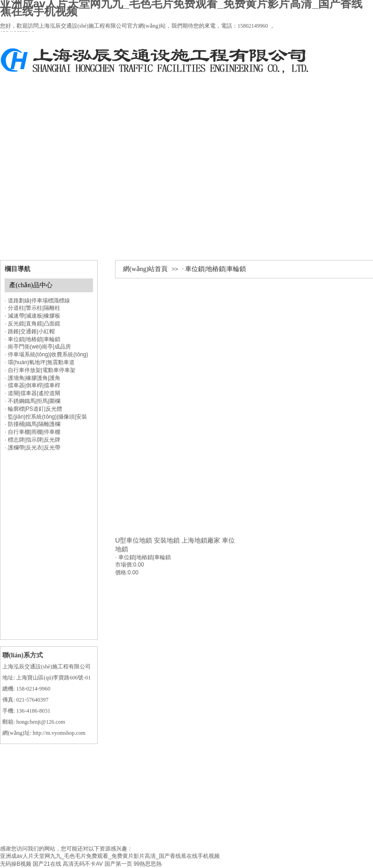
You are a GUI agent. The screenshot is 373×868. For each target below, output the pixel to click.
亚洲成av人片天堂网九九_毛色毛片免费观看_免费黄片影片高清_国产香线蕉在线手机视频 (110, 856)
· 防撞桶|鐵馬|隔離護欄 (32, 424)
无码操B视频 (16, 864)
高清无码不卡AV (83, 864)
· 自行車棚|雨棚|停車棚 (32, 432)
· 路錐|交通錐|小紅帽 (30, 331)
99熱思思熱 (148, 864)
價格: (121, 573)
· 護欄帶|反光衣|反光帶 (32, 448)
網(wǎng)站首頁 (145, 269)
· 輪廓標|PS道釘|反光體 (33, 409)
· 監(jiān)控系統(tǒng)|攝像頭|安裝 (46, 417)
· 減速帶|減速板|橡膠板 (32, 316)
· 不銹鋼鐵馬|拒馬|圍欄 (32, 401)
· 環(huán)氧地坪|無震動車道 (40, 362)
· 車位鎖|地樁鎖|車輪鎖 (214, 269)
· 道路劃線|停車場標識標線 (37, 301)
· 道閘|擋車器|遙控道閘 (32, 393)
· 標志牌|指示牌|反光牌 (32, 440)
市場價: (124, 565)
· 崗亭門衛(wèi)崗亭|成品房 (38, 347)
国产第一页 (118, 864)
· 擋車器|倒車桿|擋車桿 (32, 385)
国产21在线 (47, 864)
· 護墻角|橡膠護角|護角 (32, 378)
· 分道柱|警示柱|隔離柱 (32, 308)
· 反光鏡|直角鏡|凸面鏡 (32, 324)
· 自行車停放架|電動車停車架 (40, 370)
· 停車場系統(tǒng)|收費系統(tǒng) (46, 354)
